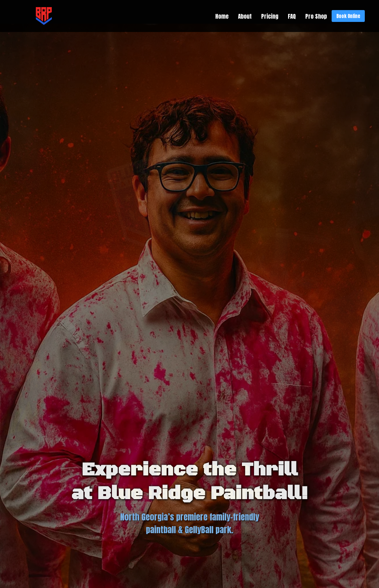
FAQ (292, 16)
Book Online (348, 16)
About (245, 16)
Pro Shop (316, 16)
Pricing (270, 16)
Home (222, 16)
